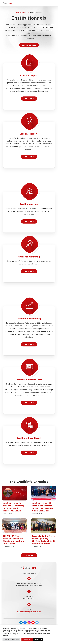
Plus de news (29, 555)
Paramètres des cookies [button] (11, 639)
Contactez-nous (29, 45)
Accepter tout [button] (27, 639)
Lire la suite (29, 98)
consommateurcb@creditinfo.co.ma (29, 612)
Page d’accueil (21, 13)
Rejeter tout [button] (38, 639)
